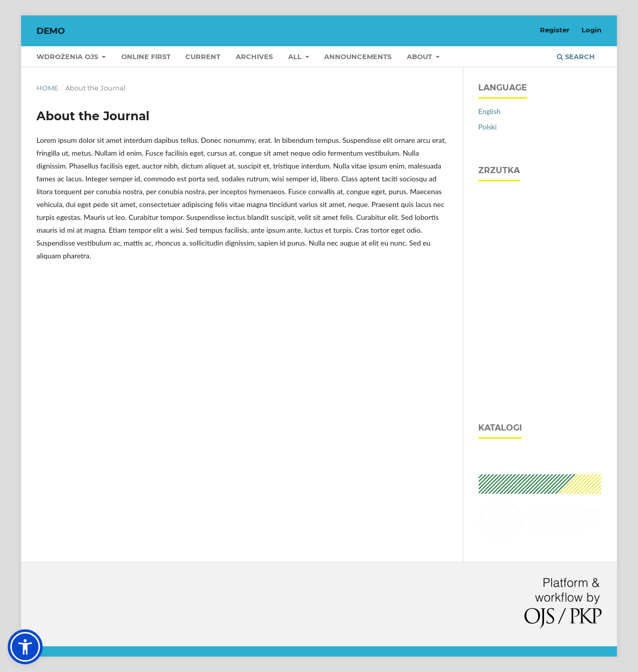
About (420, 57)
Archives (254, 57)
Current (203, 57)
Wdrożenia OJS (68, 57)
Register (555, 30)
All (296, 57)
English (490, 111)
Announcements (358, 57)
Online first (146, 57)
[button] (25, 647)
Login (592, 30)
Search (576, 57)
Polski (487, 127)
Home (48, 88)
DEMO (51, 31)
